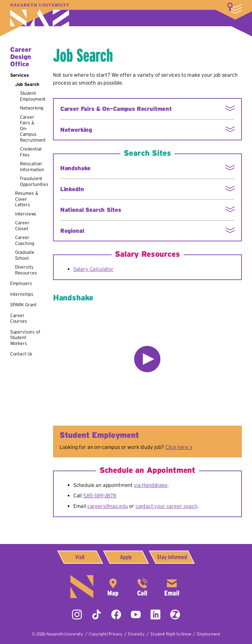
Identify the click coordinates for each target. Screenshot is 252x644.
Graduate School (25, 255)
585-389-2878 (100, 495)
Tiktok (97, 614)
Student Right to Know (171, 634)
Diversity (136, 634)
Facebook (116, 614)
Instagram (77, 614)
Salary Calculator (93, 269)
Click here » (179, 447)
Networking (32, 108)
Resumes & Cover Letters (27, 199)
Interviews (26, 214)
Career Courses (19, 318)
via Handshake (151, 485)
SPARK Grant (23, 305)
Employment (209, 634)
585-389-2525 (142, 587)
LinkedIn (155, 614)
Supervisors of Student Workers (25, 338)
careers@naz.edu (108, 506)
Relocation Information (32, 167)
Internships (22, 294)
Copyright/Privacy (105, 634)
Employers (21, 283)
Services (20, 75)
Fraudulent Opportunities (34, 181)
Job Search (27, 84)
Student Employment (33, 96)
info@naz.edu (172, 587)
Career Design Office (21, 57)
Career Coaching (25, 240)
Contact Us (21, 354)
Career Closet (22, 226)
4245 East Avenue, (113, 587)
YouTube (136, 614)
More (235, 8)
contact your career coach (166, 506)
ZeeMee (175, 614)
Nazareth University (40, 15)
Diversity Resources (26, 270)
